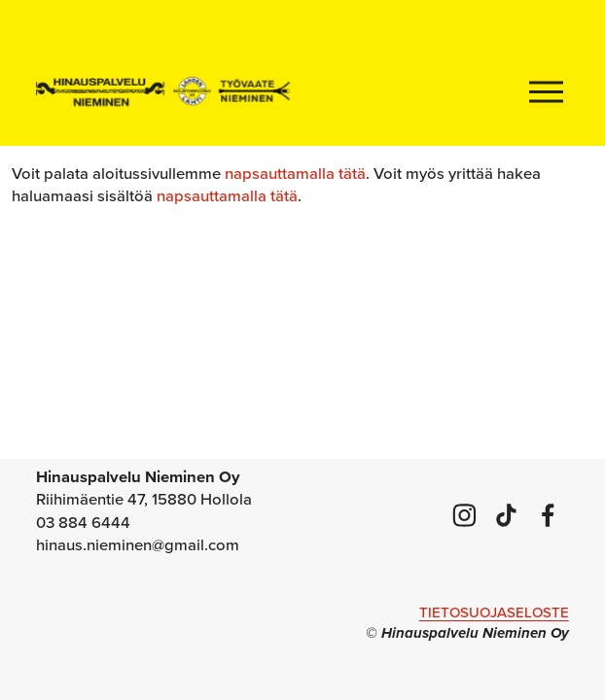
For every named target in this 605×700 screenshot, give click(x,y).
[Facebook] (548, 515)
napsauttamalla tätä (295, 173)
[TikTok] (506, 515)
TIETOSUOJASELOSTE (494, 612)
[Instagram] (464, 515)
